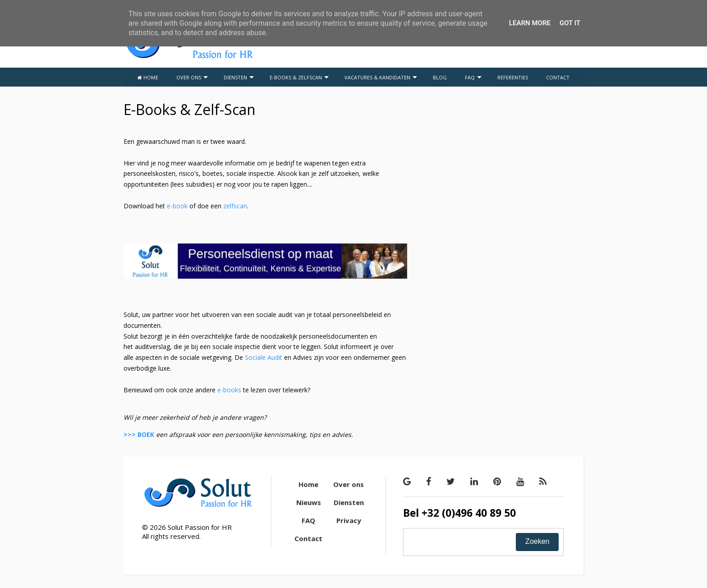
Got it (570, 23)
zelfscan (235, 206)
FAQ (473, 77)
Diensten (349, 502)
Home (308, 484)
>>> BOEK (139, 434)
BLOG (440, 77)
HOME (148, 77)
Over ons (349, 484)
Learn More (530, 23)
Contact (308, 538)
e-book (177, 206)
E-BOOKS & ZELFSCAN (299, 77)
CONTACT (558, 77)
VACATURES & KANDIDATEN (381, 77)
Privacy (349, 520)
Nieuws (309, 502)
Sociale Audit (264, 357)
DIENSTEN (239, 77)
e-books (229, 390)
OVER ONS (192, 77)
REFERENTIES (513, 77)
